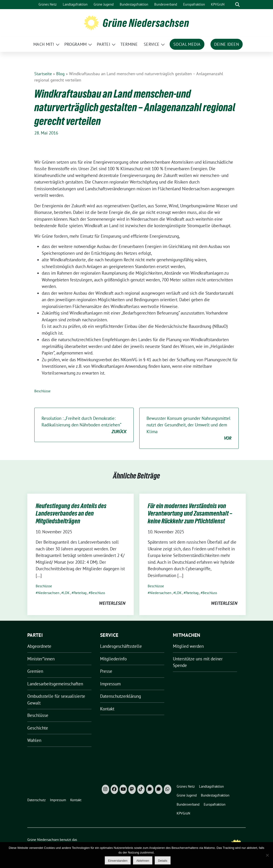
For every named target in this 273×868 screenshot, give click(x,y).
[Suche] (231, 5)
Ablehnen (143, 861)
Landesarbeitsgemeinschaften (55, 684)
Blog (60, 74)
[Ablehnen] (267, 855)
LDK (66, 593)
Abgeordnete (39, 646)
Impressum (110, 684)
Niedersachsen (48, 593)
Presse (106, 671)
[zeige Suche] (237, 5)
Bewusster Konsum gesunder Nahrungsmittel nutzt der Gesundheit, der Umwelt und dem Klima (189, 429)
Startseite (43, 74)
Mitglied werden (188, 646)
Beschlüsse (42, 391)
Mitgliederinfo (113, 659)
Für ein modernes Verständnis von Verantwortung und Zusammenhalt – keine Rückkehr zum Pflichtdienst (190, 513)
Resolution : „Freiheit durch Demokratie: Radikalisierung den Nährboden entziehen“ (84, 425)
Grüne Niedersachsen (146, 23)
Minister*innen (41, 659)
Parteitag (80, 593)
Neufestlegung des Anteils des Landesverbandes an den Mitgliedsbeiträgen (71, 513)
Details (163, 861)
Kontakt (107, 709)
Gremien (35, 671)
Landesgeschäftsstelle (121, 646)
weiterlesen (112, 603)
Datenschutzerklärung (121, 696)
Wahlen (34, 740)
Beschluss (98, 593)
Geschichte (38, 728)
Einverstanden (118, 861)
